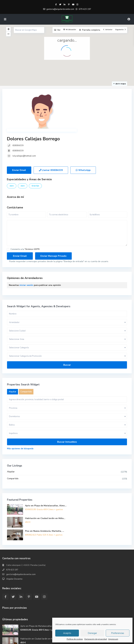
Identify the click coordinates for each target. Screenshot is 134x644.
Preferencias (118, 633)
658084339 (78, 103)
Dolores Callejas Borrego (93, 96)
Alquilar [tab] (13, 361)
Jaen (12, 155)
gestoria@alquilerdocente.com (21, 544)
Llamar (51, 140)
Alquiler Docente (14, 548)
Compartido (13, 448)
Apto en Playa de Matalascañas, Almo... (46, 475)
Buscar (67, 334)
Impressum (113, 639)
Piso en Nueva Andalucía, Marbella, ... (45, 500)
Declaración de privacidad (96, 639)
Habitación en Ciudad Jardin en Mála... (45, 488)
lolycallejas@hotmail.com (84, 114)
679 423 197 (85, 9)
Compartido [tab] (26, 361)
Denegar (92, 633)
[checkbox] (8, 219)
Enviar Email (19, 140)
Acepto (67, 633)
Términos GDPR (32, 219)
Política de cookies (75, 639)
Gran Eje (35, 155)
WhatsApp (83, 140)
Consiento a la (25, 219)
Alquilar (11, 441)
